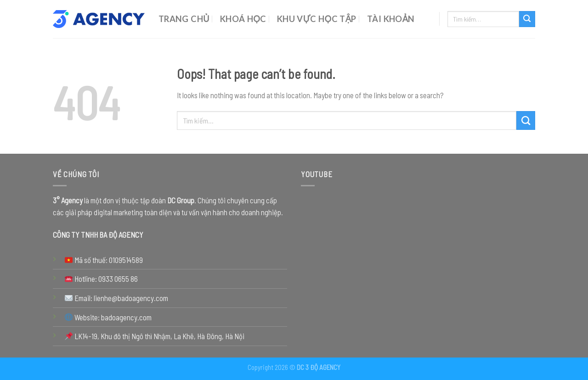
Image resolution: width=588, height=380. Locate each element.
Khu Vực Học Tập (317, 19)
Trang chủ (184, 19)
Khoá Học (243, 19)
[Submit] (527, 19)
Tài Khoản (391, 19)
